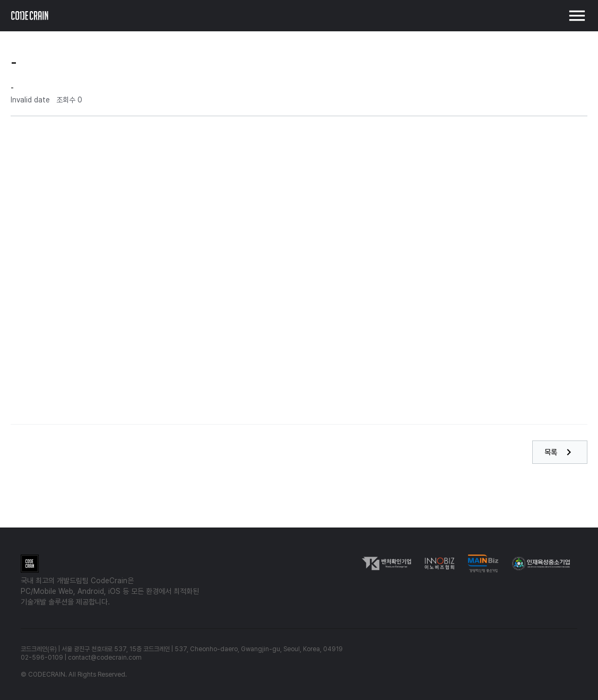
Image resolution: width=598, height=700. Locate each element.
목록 (560, 452)
